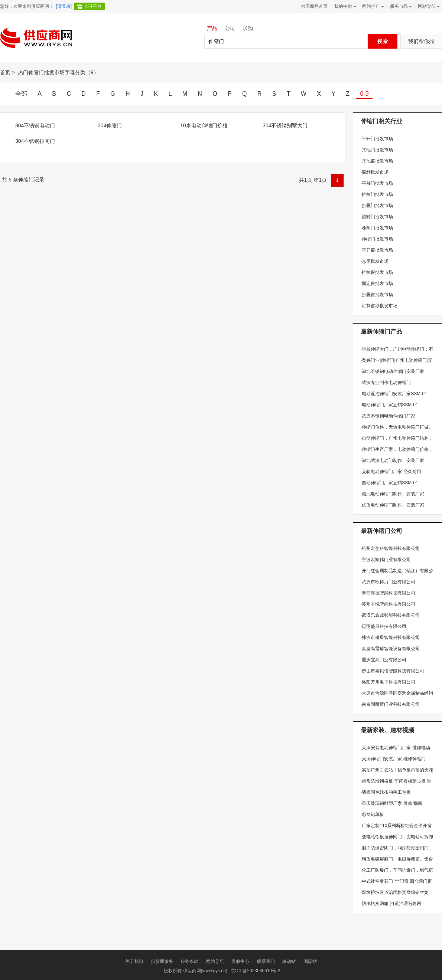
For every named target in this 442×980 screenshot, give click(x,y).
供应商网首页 (314, 6)
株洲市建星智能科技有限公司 (390, 638)
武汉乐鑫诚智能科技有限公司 (390, 615)
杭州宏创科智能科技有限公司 (390, 548)
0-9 (364, 94)
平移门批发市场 (377, 183)
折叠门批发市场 (377, 206)
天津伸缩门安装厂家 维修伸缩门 (393, 759)
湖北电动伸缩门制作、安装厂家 (392, 494)
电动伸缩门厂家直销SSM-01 (389, 405)
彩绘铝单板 (372, 815)
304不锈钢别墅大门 (285, 125)
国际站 (310, 961)
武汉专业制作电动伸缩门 (386, 383)
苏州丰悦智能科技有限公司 (388, 604)
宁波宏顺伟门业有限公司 (386, 560)
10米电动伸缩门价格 (204, 125)
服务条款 (189, 961)
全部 (21, 94)
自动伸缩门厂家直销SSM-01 (389, 483)
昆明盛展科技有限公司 (383, 626)
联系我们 (266, 961)
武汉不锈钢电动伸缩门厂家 (388, 416)
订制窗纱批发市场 (379, 306)
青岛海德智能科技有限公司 (388, 593)
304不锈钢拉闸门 (35, 141)
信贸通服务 (162, 961)
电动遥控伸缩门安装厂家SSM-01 (394, 394)
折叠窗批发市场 (377, 295)
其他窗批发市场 (377, 161)
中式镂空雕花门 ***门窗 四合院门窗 (396, 881)
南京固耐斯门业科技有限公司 (390, 704)
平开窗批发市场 (377, 250)
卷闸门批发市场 (377, 228)
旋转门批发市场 (377, 217)
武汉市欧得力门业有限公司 (388, 582)
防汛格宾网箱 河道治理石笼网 (391, 904)
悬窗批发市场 (375, 261)
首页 (5, 72)
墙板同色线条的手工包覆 (386, 792)
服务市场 (400, 6)
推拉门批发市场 (377, 194)
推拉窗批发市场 (377, 272)
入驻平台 (93, 6)
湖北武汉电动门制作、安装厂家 (392, 460)
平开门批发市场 (377, 139)
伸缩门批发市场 (377, 239)
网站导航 (428, 6)
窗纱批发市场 (375, 172)
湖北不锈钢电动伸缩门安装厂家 (392, 371)
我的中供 (344, 6)
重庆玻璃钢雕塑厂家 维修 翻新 (391, 803)
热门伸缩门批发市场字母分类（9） (58, 72)
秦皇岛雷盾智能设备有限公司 (390, 649)
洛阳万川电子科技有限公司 (388, 682)
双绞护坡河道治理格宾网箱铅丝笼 (395, 892)
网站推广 (372, 6)
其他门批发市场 (377, 150)
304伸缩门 (110, 125)
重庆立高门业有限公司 (383, 660)
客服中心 (240, 961)
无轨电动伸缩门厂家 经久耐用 (391, 472)
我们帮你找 (421, 41)
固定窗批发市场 (377, 283)
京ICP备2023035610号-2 (255, 971)
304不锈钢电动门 (35, 125)
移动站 (289, 961)
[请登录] (64, 6)
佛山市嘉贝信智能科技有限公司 (392, 671)
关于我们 (134, 961)
